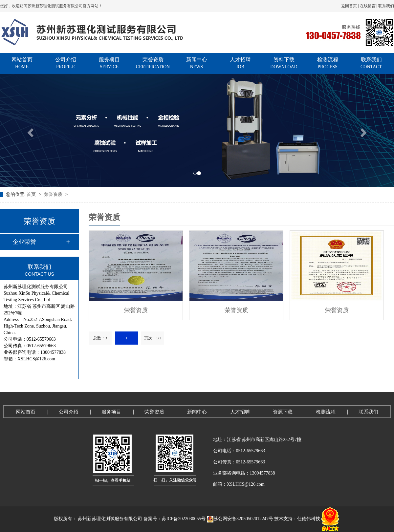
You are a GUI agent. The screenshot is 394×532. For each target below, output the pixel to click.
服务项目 (109, 64)
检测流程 (328, 64)
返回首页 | (350, 6)
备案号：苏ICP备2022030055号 (175, 519)
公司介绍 (66, 64)
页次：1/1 (153, 338)
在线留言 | (369, 6)
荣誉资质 (153, 64)
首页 (32, 194)
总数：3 (100, 338)
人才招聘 (240, 64)
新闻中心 (197, 64)
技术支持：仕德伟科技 (297, 519)
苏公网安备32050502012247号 (240, 519)
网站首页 (22, 64)
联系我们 (386, 6)
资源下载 (283, 412)
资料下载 (284, 64)
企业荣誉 (24, 242)
